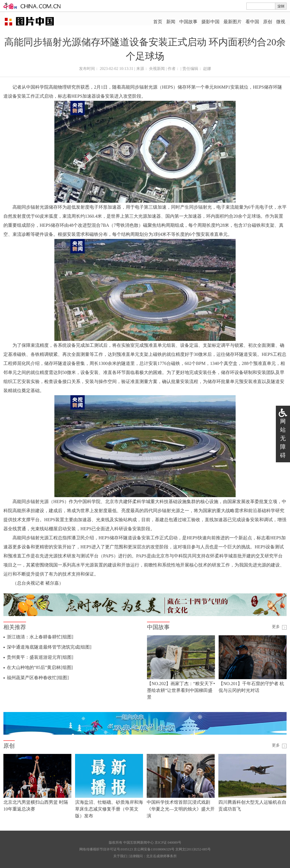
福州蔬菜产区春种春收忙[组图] (38, 678)
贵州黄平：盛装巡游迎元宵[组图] (40, 657)
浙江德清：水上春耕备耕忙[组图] (40, 637)
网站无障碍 (283, 438)
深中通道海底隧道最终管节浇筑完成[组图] (49, 647)
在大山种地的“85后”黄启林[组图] (40, 667)
